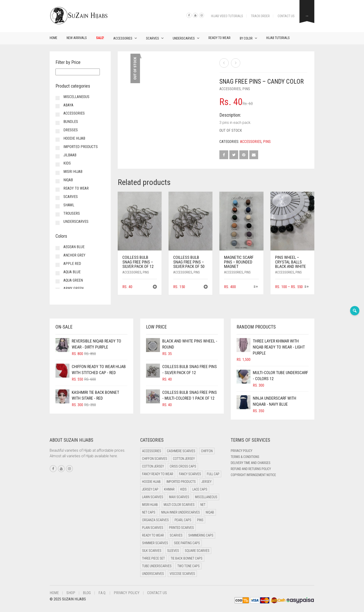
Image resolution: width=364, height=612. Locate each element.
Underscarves (184, 38)
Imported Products (81, 147)
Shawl (69, 205)
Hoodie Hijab (74, 138)
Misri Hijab (73, 172)
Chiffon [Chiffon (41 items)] (207, 451)
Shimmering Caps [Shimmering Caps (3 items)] (201, 535)
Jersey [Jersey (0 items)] (206, 482)
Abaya (68, 105)
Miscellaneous (76, 97)
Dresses (71, 130)
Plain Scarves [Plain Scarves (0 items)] (153, 528)
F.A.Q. (102, 593)
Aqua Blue (72, 272)
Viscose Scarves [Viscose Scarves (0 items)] (182, 574)
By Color (246, 38)
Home (54, 38)
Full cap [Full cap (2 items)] (213, 474)
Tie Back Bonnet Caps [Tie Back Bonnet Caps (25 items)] (187, 558)
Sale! (100, 38)
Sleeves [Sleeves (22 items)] (173, 551)
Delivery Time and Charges (251, 463)
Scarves (153, 38)
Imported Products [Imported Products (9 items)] (181, 482)
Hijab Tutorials (278, 38)
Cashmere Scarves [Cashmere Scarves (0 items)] (181, 451)
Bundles (71, 122)
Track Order (260, 16)
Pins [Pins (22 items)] (200, 520)
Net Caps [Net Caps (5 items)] (149, 512)
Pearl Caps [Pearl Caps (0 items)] (183, 520)
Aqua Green (73, 280)
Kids (67, 163)
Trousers (72, 213)
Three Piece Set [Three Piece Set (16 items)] (153, 558)
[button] (155, 287)
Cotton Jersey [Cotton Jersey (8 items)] (153, 466)
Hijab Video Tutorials (227, 16)
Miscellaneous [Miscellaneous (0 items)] (206, 497)
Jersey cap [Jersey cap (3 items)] (150, 489)
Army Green (73, 288)
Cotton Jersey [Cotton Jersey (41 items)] (184, 459)
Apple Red (72, 264)
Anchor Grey (74, 255)
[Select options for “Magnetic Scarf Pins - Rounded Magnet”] (256, 287)
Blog (87, 593)
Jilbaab (70, 155)
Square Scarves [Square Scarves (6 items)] (197, 551)
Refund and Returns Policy (251, 469)
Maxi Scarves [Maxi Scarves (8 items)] (179, 497)
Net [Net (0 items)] (203, 505)
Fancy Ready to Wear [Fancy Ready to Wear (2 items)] (158, 474)
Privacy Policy (242, 451)
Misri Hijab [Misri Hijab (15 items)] (150, 505)
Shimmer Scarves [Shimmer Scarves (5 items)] (155, 543)
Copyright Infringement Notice (253, 475)
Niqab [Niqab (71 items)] (210, 512)
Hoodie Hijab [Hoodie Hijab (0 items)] (151, 482)
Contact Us (286, 16)
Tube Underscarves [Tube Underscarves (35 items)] (157, 566)
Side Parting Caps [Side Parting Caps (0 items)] (187, 543)
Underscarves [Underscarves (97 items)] (153, 574)
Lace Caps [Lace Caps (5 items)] (200, 489)
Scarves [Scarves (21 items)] (176, 535)
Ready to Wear (219, 38)
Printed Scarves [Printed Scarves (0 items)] (181, 528)
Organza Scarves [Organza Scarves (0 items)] (155, 520)
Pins (246, 89)
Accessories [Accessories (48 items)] (152, 451)
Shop (71, 593)
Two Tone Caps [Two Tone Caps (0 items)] (188, 566)
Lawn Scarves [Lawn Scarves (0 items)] (153, 497)
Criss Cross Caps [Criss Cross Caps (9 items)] (183, 466)
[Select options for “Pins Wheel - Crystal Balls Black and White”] (307, 287)
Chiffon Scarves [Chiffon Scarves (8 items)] (155, 459)
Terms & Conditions (245, 457)
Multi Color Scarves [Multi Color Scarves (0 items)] (179, 505)
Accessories (123, 38)
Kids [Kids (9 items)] (184, 489)
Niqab (68, 180)
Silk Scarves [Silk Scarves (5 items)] (152, 551)
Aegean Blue (74, 247)
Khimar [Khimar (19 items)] (169, 489)
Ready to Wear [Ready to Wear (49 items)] (153, 535)
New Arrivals (77, 38)
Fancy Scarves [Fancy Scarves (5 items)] (190, 474)
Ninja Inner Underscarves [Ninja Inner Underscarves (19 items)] (180, 512)
